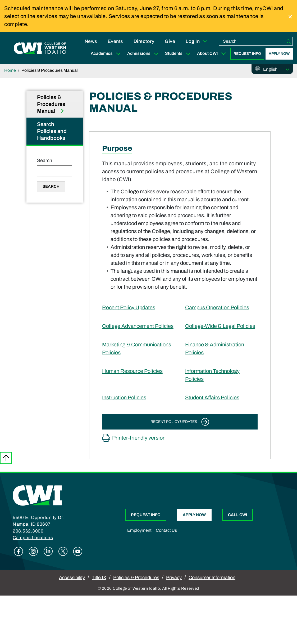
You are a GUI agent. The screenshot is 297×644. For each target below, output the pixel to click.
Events (115, 41)
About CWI (213, 54)
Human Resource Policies (132, 371)
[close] (290, 16)
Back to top (6, 458)
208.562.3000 (28, 531)
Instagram (33, 551)
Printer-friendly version (139, 438)
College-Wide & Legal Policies (220, 326)
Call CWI (237, 515)
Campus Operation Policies (217, 307)
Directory (144, 41)
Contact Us (166, 530)
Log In (197, 41)
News (91, 41)
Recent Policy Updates (129, 307)
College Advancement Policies (138, 326)
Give (170, 41)
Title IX (99, 578)
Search (45, 160)
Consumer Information (212, 578)
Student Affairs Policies (212, 397)
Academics (107, 54)
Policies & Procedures (136, 578)
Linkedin (48, 551)
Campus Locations (33, 538)
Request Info (247, 54)
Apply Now (279, 54)
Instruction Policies (124, 397)
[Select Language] (276, 69)
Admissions (144, 54)
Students (179, 54)
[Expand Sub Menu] (118, 54)
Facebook (19, 551)
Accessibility (72, 578)
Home (10, 70)
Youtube (78, 551)
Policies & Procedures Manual (51, 104)
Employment (139, 530)
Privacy (174, 578)
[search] (252, 41)
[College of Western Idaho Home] (40, 48)
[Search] (289, 41)
